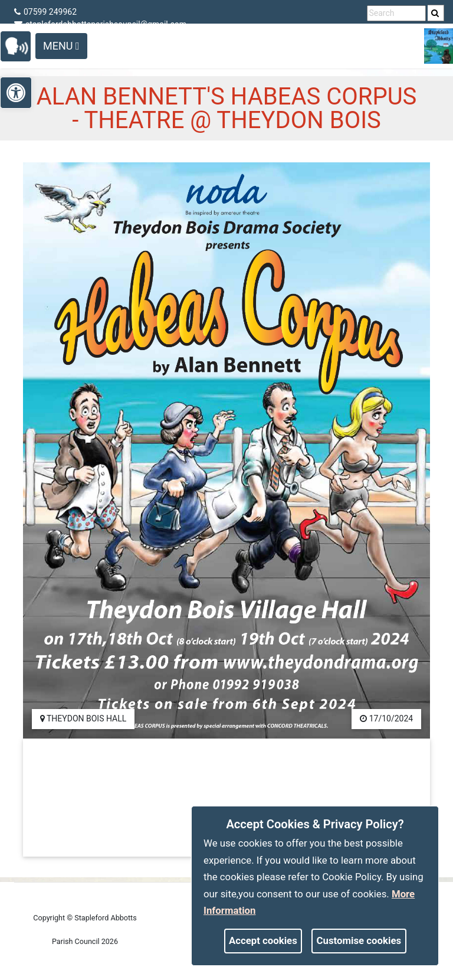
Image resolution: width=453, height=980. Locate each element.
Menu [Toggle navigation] (61, 46)
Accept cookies (263, 940)
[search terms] (396, 13)
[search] (436, 13)
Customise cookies (359, 940)
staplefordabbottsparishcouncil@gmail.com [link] (100, 24)
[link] (435, 13)
